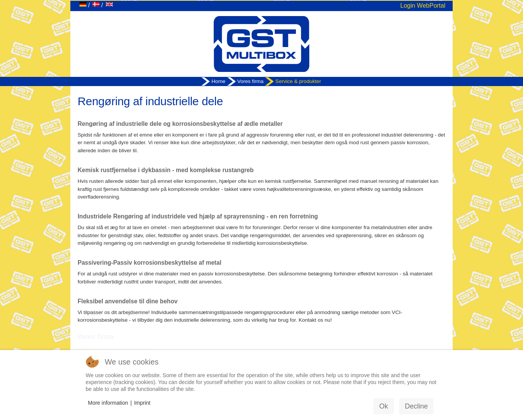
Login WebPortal (423, 6)
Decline (416, 406)
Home (218, 81)
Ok (384, 406)
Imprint (142, 403)
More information (108, 403)
